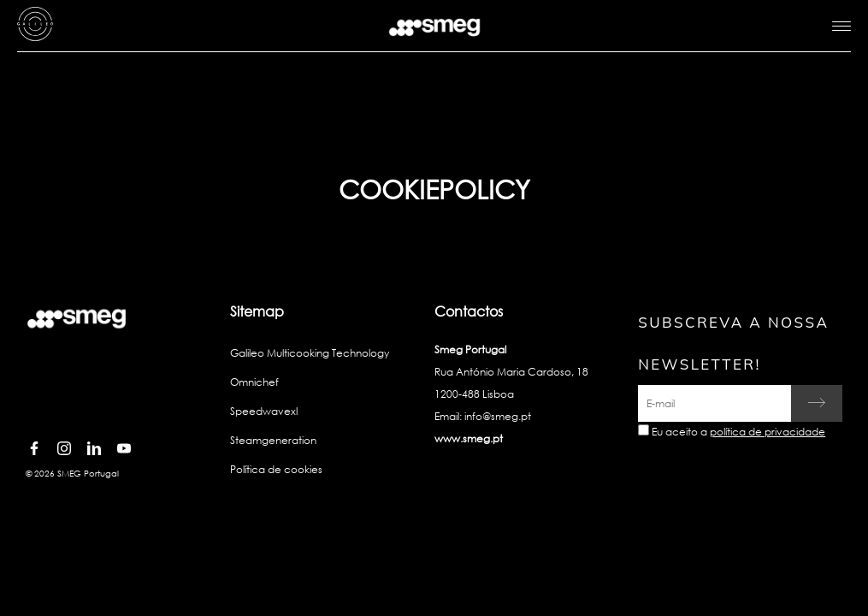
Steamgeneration (273, 440)
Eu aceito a (738, 432)
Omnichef (254, 382)
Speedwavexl (264, 411)
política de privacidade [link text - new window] (768, 432)
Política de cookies (276, 469)
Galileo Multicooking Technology (310, 353)
